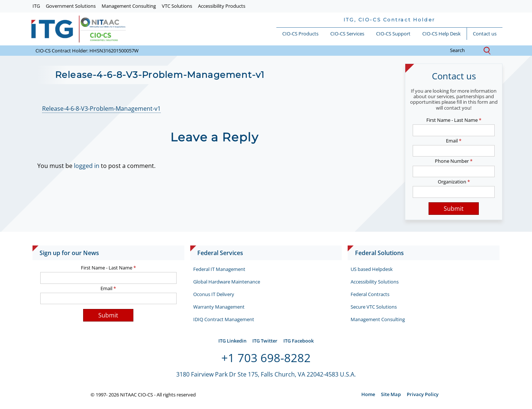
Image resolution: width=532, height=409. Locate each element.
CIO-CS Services (347, 34)
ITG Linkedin (232, 341)
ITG (36, 6)
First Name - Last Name (454, 120)
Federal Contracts (370, 294)
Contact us (485, 34)
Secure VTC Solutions (374, 307)
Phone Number (454, 161)
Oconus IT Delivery (214, 294)
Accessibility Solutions (375, 282)
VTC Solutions (177, 6)
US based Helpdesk (372, 269)
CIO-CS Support (393, 34)
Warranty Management (219, 307)
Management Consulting (129, 6)
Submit (454, 209)
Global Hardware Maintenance (227, 282)
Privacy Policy (423, 394)
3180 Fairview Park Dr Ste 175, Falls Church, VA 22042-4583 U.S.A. (266, 374)
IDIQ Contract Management (224, 319)
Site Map (391, 394)
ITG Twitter (265, 341)
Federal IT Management (219, 269)
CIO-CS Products (300, 34)
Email (454, 141)
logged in (87, 166)
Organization (454, 182)
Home (368, 394)
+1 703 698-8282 (266, 358)
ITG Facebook (299, 341)
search (463, 51)
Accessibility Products (222, 6)
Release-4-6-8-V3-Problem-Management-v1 (101, 109)
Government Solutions (71, 6)
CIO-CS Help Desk (441, 34)
